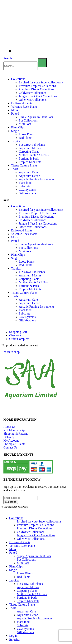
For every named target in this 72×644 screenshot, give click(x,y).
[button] (36, 200)
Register (14, 639)
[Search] (42, 63)
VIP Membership (14, 430)
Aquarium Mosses (30, 148)
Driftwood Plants (22, 103)
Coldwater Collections (33, 93)
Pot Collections (28, 120)
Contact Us (10, 447)
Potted (15, 114)
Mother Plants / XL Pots (34, 155)
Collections (18, 79)
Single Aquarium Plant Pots (36, 117)
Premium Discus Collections (36, 89)
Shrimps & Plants (14, 444)
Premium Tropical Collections (37, 86)
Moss (14, 110)
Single (15, 131)
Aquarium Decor (29, 176)
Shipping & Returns (16, 434)
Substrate (25, 186)
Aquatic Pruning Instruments (37, 179)
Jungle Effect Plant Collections (38, 96)
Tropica (16, 141)
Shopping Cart (18, 332)
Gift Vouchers (27, 193)
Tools (14, 169)
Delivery (9, 437)
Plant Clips (18, 127)
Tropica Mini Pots (30, 162)
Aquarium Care (28, 172)
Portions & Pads (29, 159)
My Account (11, 441)
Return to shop (11, 352)
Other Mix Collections (33, 100)
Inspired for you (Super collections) (41, 82)
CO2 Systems (27, 190)
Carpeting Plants (29, 152)
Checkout (15, 335)
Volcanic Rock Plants (24, 107)
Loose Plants (27, 134)
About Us (9, 427)
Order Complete (19, 339)
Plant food (25, 183)
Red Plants (25, 138)
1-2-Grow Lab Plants (32, 145)
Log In (13, 636)
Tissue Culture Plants (24, 165)
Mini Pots (25, 124)
